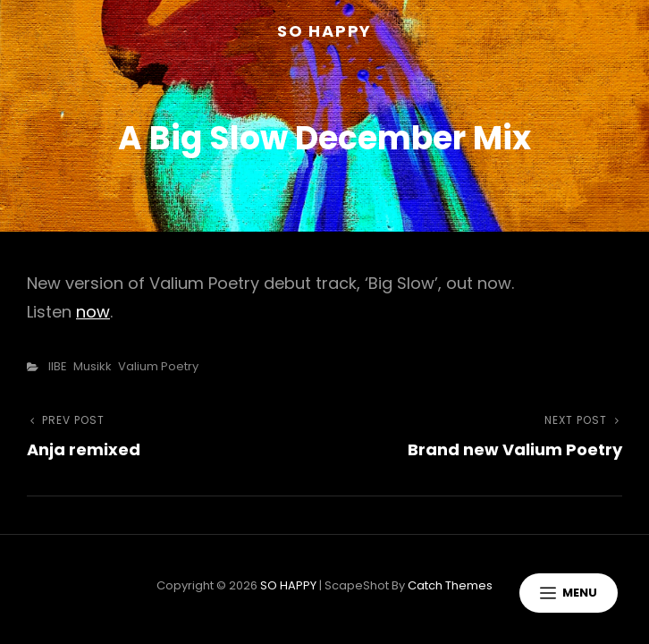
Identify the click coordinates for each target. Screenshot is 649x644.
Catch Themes (450, 585)
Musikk (93, 366)
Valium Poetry (158, 366)
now (93, 312)
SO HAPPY (324, 31)
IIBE (58, 366)
